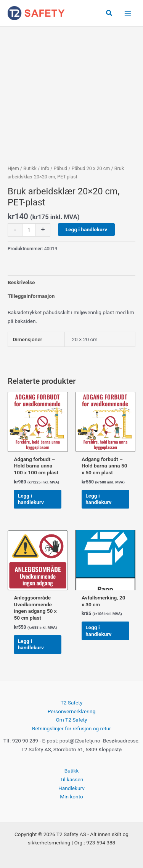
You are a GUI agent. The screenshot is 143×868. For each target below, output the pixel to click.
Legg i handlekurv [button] (31, 499)
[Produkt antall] (29, 230)
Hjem (13, 168)
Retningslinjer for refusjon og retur (71, 728)
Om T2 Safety (71, 720)
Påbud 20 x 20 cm (91, 168)
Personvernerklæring (72, 711)
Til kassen (71, 779)
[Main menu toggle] (128, 13)
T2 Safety (72, 703)
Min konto (71, 796)
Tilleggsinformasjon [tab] (31, 296)
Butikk (30, 168)
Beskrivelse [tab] (21, 282)
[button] (109, 13)
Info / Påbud (54, 168)
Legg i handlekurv (86, 229)
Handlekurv (71, 788)
